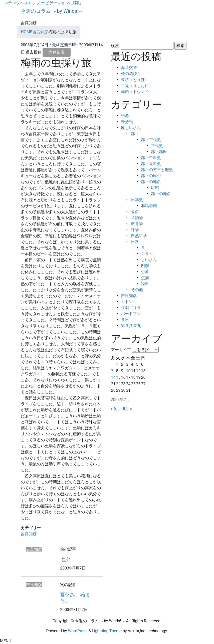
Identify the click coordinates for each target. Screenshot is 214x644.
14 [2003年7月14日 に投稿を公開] (113, 377)
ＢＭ (125, 320)
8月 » (127, 409)
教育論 (137, 224)
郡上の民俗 (151, 176)
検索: (115, 46)
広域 (155, 188)
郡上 (135, 134)
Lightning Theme (107, 631)
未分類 (127, 122)
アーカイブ (121, 350)
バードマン (131, 314)
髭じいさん (131, 128)
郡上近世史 (151, 164)
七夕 (65, 559)
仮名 (135, 212)
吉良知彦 (57, 52)
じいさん (149, 260)
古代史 (157, 146)
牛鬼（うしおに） (137, 86)
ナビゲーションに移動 (61, 3)
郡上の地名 (151, 182)
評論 (135, 230)
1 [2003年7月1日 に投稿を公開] (117, 364)
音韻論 (137, 218)
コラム (147, 254)
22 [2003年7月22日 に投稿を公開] (118, 384)
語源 (125, 116)
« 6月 (115, 409)
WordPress (78, 631)
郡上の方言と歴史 (157, 170)
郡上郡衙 (159, 152)
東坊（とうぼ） (135, 80)
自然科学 (139, 236)
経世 (145, 284)
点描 (145, 278)
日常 (135, 242)
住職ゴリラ (131, 308)
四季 (145, 266)
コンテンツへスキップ (20, 3)
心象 (145, 272)
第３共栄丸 (131, 326)
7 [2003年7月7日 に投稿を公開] (112, 371)
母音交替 (129, 68)
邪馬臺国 (149, 206)
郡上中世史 (151, 158)
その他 (137, 290)
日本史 (137, 200)
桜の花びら (131, 74)
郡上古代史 (151, 140)
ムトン (127, 302)
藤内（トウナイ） (137, 92)
